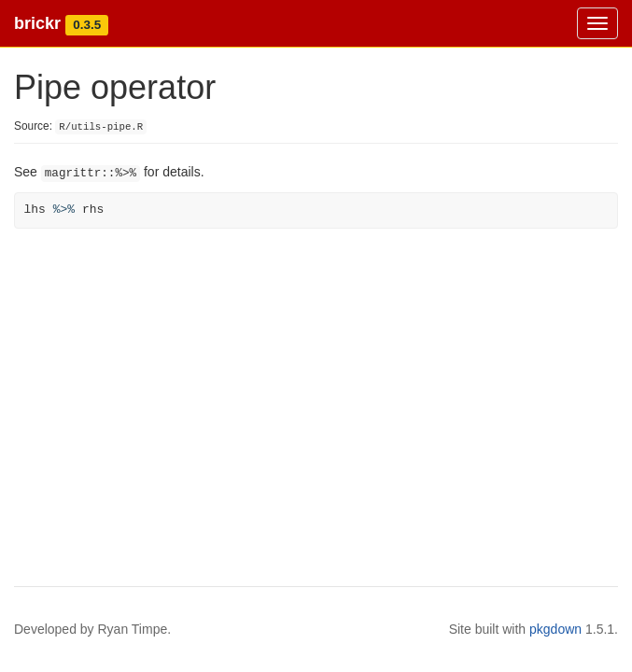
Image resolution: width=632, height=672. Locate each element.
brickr (37, 23)
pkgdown (555, 629)
